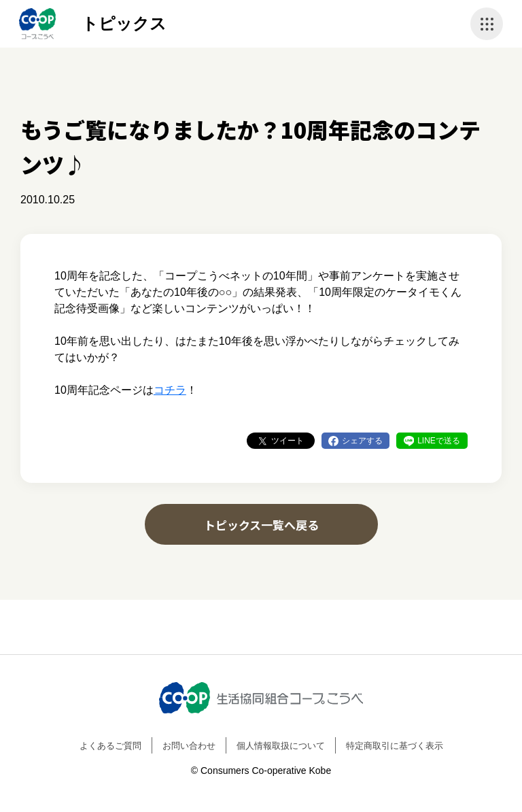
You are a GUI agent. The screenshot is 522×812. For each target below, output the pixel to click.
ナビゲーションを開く (487, 24)
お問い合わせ (189, 746)
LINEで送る (439, 441)
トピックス (124, 23)
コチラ (170, 390)
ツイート (288, 441)
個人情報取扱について (281, 746)
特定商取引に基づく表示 (395, 746)
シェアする (362, 441)
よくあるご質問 (110, 746)
